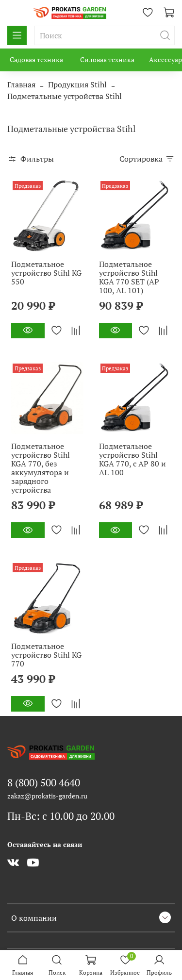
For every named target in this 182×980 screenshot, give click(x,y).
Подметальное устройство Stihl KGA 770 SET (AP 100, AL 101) (129, 277)
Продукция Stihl (77, 84)
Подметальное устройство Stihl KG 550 (46, 273)
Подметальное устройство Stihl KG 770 (46, 655)
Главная (21, 84)
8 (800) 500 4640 (44, 782)
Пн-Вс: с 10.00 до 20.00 (61, 816)
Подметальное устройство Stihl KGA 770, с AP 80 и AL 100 (132, 459)
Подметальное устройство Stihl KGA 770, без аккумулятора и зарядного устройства (41, 468)
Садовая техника (36, 59)
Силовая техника (107, 59)
